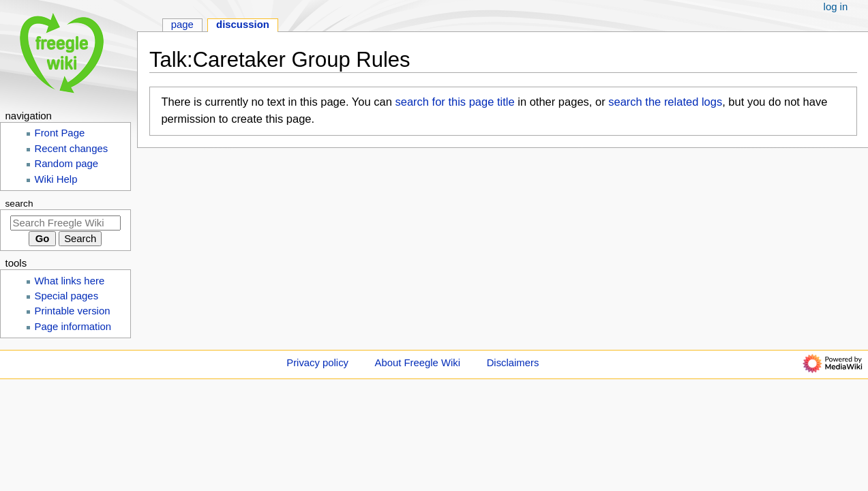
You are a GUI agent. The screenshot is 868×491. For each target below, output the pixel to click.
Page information (73, 327)
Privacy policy (317, 363)
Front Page (60, 133)
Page (182, 25)
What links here (70, 281)
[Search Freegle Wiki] (65, 223)
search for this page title (454, 102)
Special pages (67, 296)
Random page (67, 164)
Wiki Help (56, 179)
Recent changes (72, 149)
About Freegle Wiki (418, 363)
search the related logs (665, 102)
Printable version (73, 311)
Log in (836, 7)
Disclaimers (513, 363)
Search (19, 204)
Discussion (243, 25)
